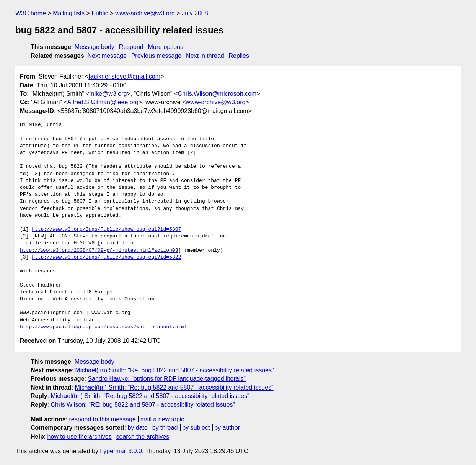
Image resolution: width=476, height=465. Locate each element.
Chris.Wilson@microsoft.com (217, 94)
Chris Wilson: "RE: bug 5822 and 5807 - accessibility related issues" (143, 405)
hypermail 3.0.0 (121, 451)
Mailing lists (69, 13)
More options (166, 47)
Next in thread (205, 56)
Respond (131, 47)
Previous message (156, 56)
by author (227, 428)
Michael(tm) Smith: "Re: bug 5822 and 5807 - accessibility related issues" (175, 370)
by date (137, 428)
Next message (107, 56)
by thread (165, 428)
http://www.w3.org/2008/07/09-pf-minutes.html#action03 (99, 251)
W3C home (31, 13)
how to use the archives (80, 436)
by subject (196, 428)
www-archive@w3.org (145, 13)
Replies (239, 56)
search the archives (143, 436)
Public (100, 13)
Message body (95, 47)
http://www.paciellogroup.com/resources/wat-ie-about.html (104, 327)
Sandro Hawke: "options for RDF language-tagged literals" (166, 379)
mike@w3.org (108, 94)
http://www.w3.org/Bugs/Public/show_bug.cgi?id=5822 (106, 257)
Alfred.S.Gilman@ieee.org (103, 102)
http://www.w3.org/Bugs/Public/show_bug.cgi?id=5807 (106, 229)
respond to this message (102, 419)
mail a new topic (162, 419)
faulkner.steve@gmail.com (124, 76)
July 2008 (195, 13)
